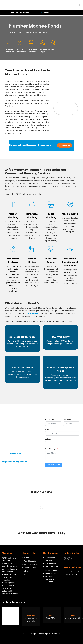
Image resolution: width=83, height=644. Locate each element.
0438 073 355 (52, 618)
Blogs (26, 571)
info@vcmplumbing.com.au (14, 462)
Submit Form (54, 465)
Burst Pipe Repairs (52, 570)
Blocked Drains (51, 573)
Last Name (67, 420)
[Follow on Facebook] (66, 558)
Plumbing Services (31, 564)
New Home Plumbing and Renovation (70, 262)
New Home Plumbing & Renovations (50, 579)
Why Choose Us (30, 561)
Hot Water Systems (52, 567)
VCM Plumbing (32, 314)
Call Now (46, 13)
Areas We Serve (30, 568)
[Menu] (80, 5)
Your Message (51, 449)
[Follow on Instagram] (70, 558)
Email (47, 429)
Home (27, 558)
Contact (27, 574)
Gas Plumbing (70, 214)
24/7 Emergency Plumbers (21, 13)
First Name (49, 420)
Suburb (48, 439)
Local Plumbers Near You (14, 602)
